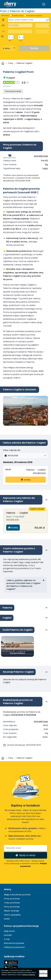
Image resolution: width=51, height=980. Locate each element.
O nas (7, 939)
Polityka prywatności (14, 947)
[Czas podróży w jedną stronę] (42, 26)
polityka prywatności (29, 975)
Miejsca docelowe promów (17, 895)
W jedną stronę (18, 16)
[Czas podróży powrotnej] (42, 32)
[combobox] (29, 20)
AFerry (8, 889)
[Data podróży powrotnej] (20, 32)
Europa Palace (17, 653)
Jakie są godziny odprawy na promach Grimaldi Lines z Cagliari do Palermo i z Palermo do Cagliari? (23, 585)
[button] (25, 456)
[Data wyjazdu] (20, 25)
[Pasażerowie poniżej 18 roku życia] (21, 37)
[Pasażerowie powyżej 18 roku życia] (11, 37)
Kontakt (8, 935)
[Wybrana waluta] (9, 48)
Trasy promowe (12, 903)
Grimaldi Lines (41, 156)
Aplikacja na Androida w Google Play (11, 967)
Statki (7, 919)
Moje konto (9, 931)
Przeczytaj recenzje (13, 91)
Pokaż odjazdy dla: (12, 450)
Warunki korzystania (14, 943)
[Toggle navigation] (44, 4)
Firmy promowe (12, 899)
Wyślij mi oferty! (25, 855)
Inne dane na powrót (34, 16)
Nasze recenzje (11, 911)
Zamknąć (43, 974)
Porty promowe (12, 907)
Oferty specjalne (12, 915)
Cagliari (42, 470)
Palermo (30, 470)
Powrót (6, 16)
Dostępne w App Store (11, 962)
